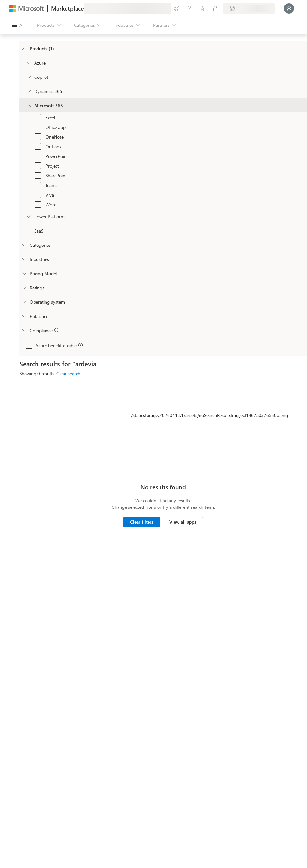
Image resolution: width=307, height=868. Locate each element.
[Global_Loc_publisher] (24, 316)
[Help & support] (189, 8)
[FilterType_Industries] (24, 259)
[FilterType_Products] (24, 48)
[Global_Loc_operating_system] (24, 302)
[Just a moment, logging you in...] (289, 8)
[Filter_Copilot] (28, 77)
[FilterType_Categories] (24, 245)
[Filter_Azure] (28, 63)
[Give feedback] (177, 8)
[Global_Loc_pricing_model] (24, 273)
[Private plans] (215, 8)
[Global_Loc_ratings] (24, 288)
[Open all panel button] (18, 25)
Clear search (68, 374)
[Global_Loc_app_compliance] (24, 330)
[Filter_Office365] (28, 105)
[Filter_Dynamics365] (28, 91)
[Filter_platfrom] (28, 216)
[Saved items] (202, 8)
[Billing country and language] (249, 8)
